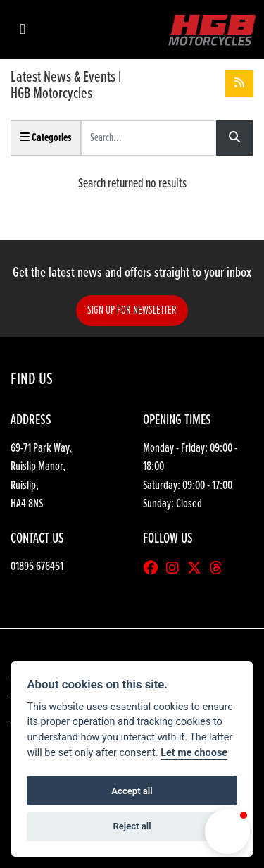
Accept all (132, 791)
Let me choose (194, 753)
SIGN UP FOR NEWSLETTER (132, 310)
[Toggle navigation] (23, 30)
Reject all (132, 826)
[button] (227, 831)
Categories (46, 138)
